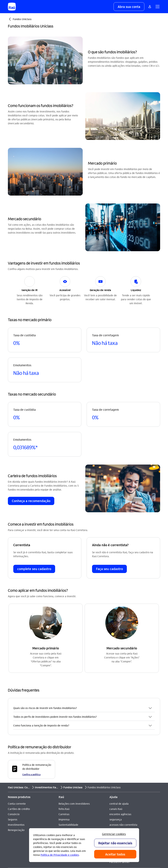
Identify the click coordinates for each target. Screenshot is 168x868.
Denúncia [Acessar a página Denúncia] (13, 818)
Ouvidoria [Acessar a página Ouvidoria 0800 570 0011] (14, 813)
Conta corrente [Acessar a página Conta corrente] (17, 729)
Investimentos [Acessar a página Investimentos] (16, 750)
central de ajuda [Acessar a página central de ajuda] (119, 729)
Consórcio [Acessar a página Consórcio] (14, 739)
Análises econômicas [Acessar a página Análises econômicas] (71, 760)
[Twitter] (87, 810)
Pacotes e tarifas (119, 787)
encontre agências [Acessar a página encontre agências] (120, 739)
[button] (129, 7)
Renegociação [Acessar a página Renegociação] (16, 755)
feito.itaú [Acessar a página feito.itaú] (64, 734)
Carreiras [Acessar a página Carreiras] (64, 739)
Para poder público (121, 782)
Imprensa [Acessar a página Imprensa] (64, 745)
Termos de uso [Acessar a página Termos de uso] (67, 766)
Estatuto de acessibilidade (78, 776)
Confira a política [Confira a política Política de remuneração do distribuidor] (31, 700)
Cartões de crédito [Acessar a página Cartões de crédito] (19, 734)
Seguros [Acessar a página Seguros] (13, 745)
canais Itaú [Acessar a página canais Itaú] (116, 734)
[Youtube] (71, 810)
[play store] (123, 819)
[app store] (123, 810)
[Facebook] (79, 810)
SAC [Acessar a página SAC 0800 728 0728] (10, 807)
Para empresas (118, 777)
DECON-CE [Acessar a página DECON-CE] (116, 755)
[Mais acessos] (150, 7)
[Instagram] (63, 810)
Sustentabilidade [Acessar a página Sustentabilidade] (68, 750)
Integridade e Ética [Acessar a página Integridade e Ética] (70, 755)
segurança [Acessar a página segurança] (116, 745)
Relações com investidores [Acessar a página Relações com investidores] (74, 729)
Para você (115, 771)
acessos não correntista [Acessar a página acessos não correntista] (123, 750)
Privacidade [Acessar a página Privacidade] (65, 771)
